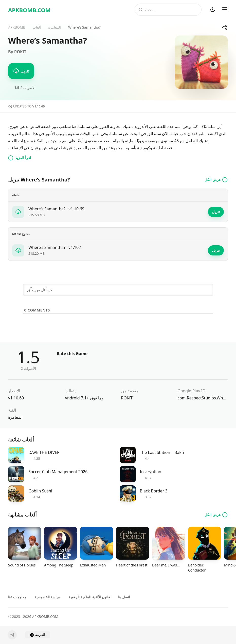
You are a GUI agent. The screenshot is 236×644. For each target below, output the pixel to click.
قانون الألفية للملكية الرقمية (89, 597)
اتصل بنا (124, 597)
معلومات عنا (17, 597)
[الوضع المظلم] (213, 10)
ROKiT (127, 398)
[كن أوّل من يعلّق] (118, 290)
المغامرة (15, 417)
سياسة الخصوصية (48, 597)
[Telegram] (12, 635)
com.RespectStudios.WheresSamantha (203, 398)
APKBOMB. (29, 10)
